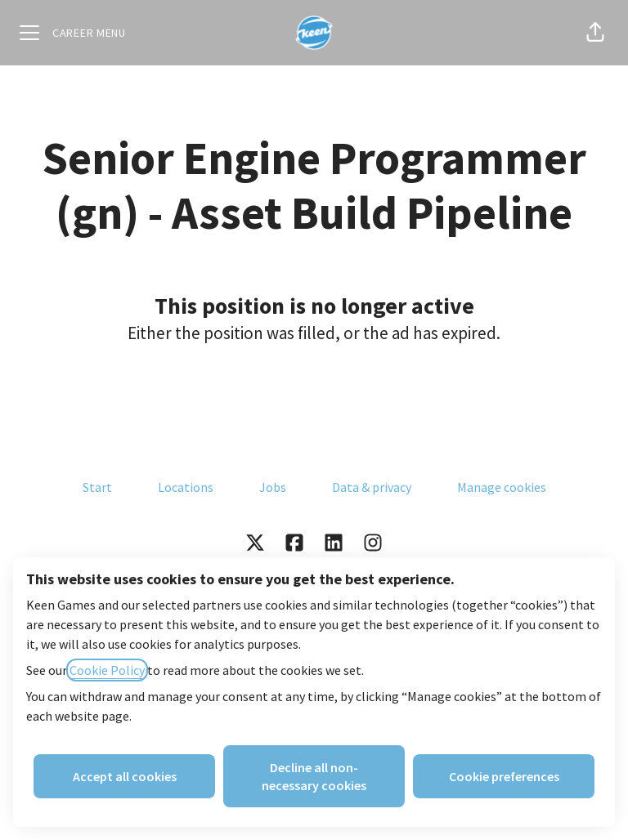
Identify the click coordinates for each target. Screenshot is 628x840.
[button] (595, 33)
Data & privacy (372, 487)
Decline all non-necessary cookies (314, 776)
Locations (186, 487)
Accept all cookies (125, 776)
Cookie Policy (107, 670)
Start (97, 487)
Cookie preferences (504, 776)
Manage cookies (502, 487)
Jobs (273, 487)
